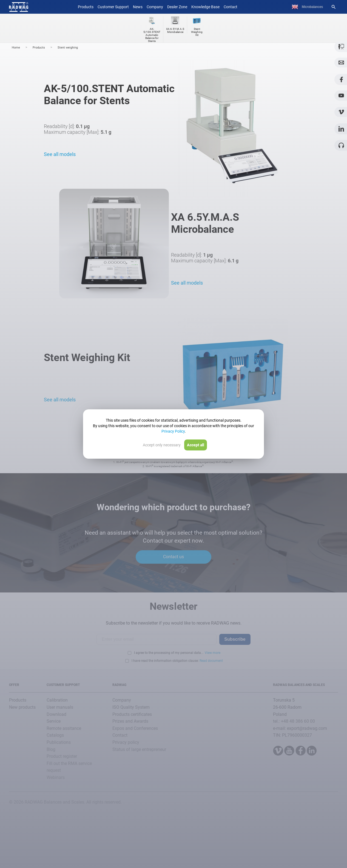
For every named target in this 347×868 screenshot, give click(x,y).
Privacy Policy (173, 431)
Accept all (196, 445)
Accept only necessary (162, 445)
